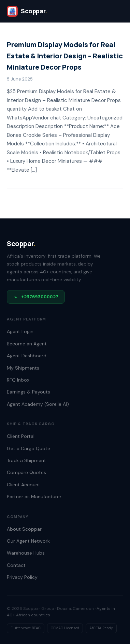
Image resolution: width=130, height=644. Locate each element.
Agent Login (20, 331)
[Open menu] (116, 11)
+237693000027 (36, 297)
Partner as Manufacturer (34, 497)
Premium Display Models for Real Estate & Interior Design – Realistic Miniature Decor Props (65, 56)
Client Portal (21, 436)
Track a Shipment (26, 460)
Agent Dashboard (27, 356)
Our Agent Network (28, 541)
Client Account (24, 485)
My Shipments (23, 368)
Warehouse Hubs (26, 553)
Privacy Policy (22, 577)
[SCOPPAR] (27, 11)
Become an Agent (27, 344)
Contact (16, 565)
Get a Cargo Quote (28, 448)
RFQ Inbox (18, 380)
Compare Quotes (26, 472)
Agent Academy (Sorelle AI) (38, 404)
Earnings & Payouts (28, 392)
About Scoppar (24, 529)
